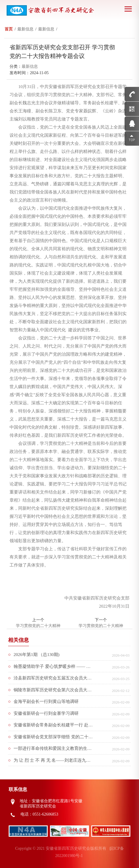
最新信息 (30, 66)
